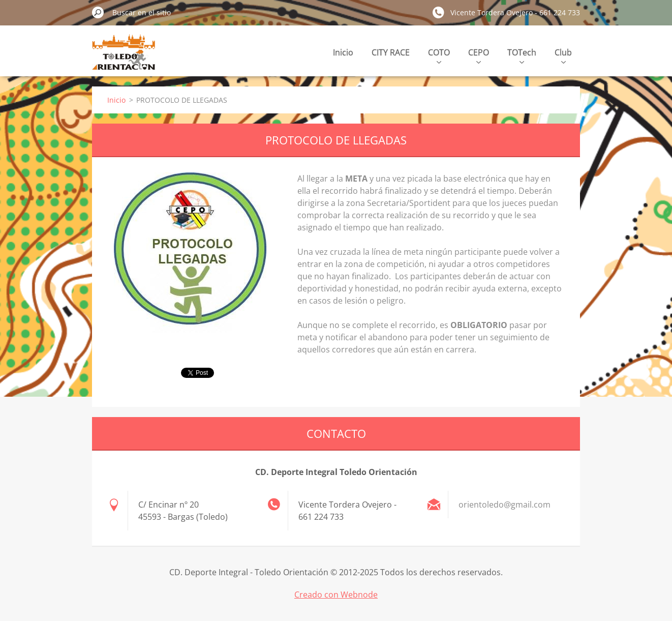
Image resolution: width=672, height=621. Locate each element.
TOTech (522, 55)
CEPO (479, 55)
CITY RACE (391, 52)
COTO (439, 55)
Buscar (98, 12)
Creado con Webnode (336, 595)
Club (563, 55)
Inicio (343, 52)
